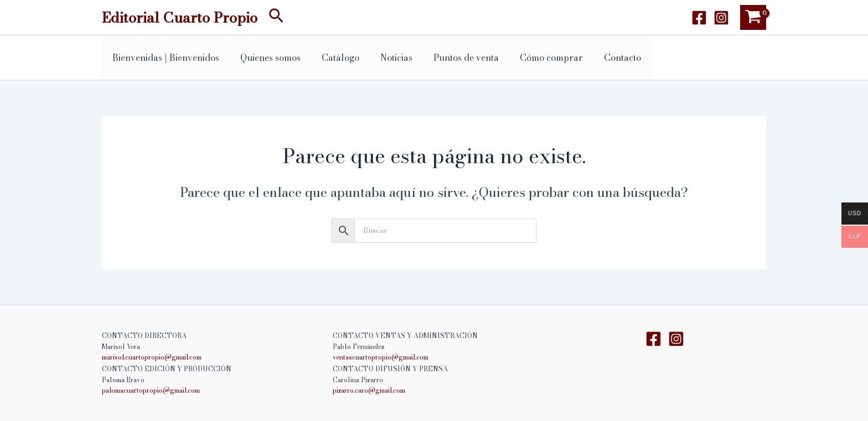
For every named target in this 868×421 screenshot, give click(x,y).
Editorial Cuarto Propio (180, 17)
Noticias (385, 58)
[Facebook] (699, 18)
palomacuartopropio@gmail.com (152, 390)
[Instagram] (721, 18)
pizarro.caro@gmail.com (370, 390)
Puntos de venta (451, 58)
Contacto (601, 58)
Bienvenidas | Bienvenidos (164, 58)
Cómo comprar (533, 58)
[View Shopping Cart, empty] (753, 17)
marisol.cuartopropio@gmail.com (153, 358)
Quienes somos (265, 58)
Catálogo (332, 58)
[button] (276, 17)
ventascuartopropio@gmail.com (382, 358)
